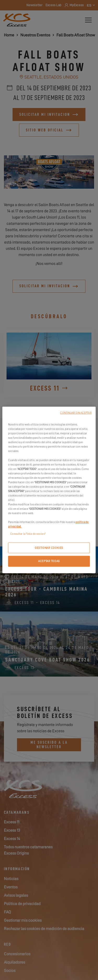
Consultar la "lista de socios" (28, 534)
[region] (49, 490)
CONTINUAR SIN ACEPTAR (76, 413)
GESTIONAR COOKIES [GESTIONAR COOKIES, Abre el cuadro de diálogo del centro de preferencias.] (49, 548)
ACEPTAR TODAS (49, 561)
